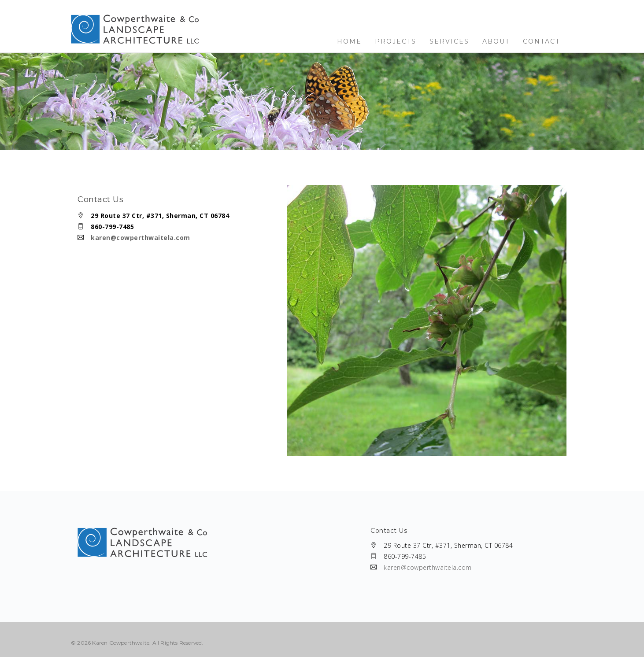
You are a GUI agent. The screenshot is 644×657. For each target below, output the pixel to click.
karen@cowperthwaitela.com (141, 238)
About (496, 41)
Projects (396, 41)
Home (349, 41)
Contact (541, 41)
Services (449, 41)
